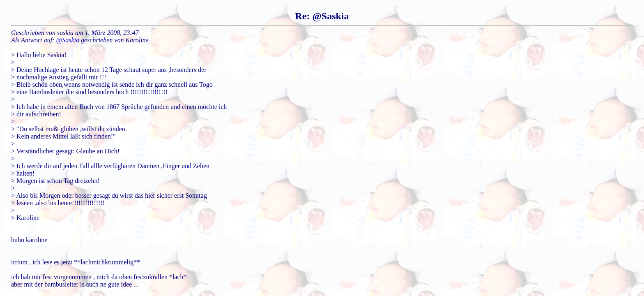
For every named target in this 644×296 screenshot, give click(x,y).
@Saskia (68, 40)
